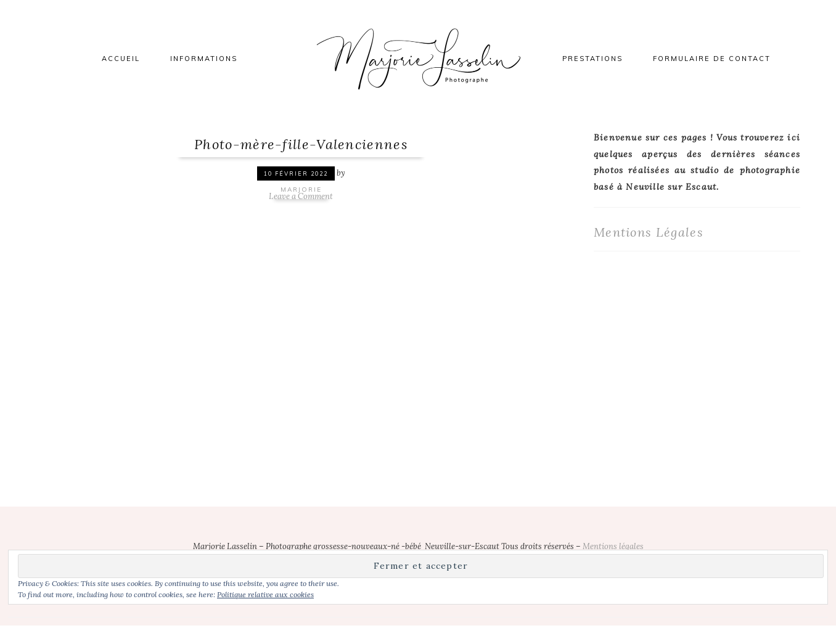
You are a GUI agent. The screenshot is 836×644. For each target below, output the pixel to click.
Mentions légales (613, 546)
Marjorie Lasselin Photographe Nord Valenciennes (418, 59)
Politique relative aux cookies (265, 594)
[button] (119, 306)
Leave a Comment (301, 196)
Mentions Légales (649, 232)
